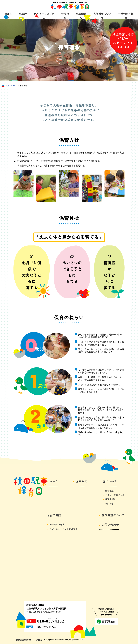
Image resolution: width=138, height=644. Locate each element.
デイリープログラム (44, 16)
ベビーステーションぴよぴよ (63, 529)
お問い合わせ (110, 525)
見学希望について (102, 16)
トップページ (11, 86)
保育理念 (109, 491)
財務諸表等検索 (23, 640)
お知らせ (82, 481)
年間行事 (65, 16)
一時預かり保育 (126, 16)
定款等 (39, 640)
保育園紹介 (81, 16)
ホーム (54, 481)
